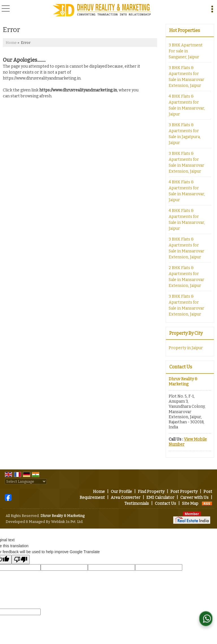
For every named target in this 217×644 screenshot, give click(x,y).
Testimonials (137, 504)
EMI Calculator (160, 498)
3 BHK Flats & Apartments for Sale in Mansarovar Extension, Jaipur (186, 77)
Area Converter (126, 498)
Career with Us (194, 498)
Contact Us (165, 504)
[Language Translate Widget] (26, 481)
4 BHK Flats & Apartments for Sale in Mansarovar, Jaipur (187, 105)
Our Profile (121, 492)
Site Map (190, 504)
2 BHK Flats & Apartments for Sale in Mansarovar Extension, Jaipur (186, 277)
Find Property (151, 492)
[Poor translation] (21, 560)
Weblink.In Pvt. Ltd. (67, 522)
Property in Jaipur (186, 348)
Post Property (184, 492)
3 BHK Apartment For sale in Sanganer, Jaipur (186, 51)
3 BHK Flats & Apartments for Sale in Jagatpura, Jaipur (185, 134)
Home (11, 43)
